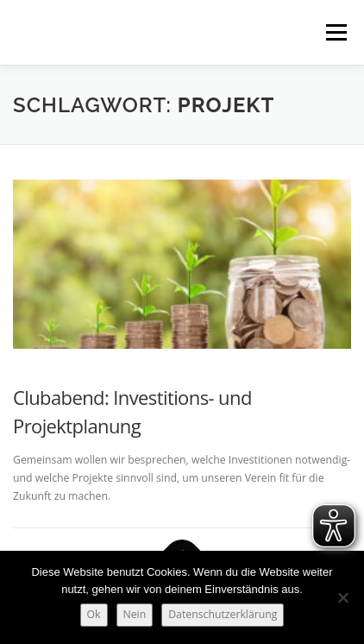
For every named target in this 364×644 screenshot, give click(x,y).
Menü (335, 32)
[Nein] (342, 597)
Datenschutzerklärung (223, 614)
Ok (94, 614)
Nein (135, 614)
